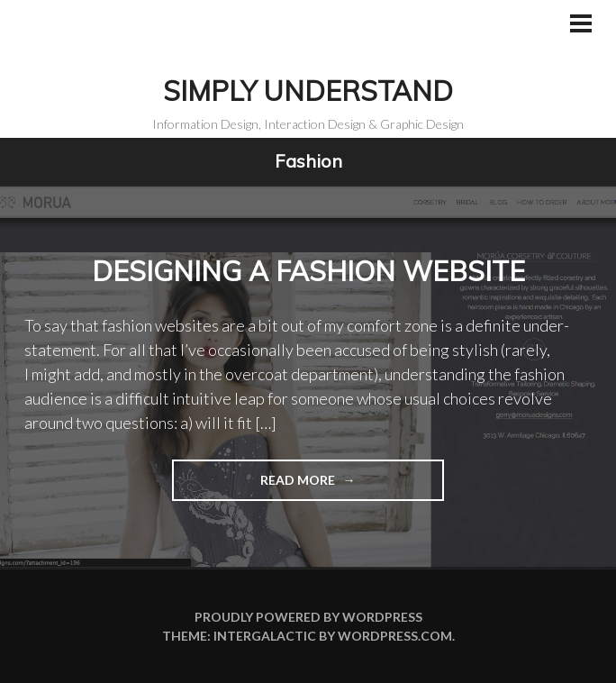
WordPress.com (395, 636)
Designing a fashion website (308, 271)
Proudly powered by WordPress (308, 617)
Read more (255, 485)
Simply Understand (308, 91)
